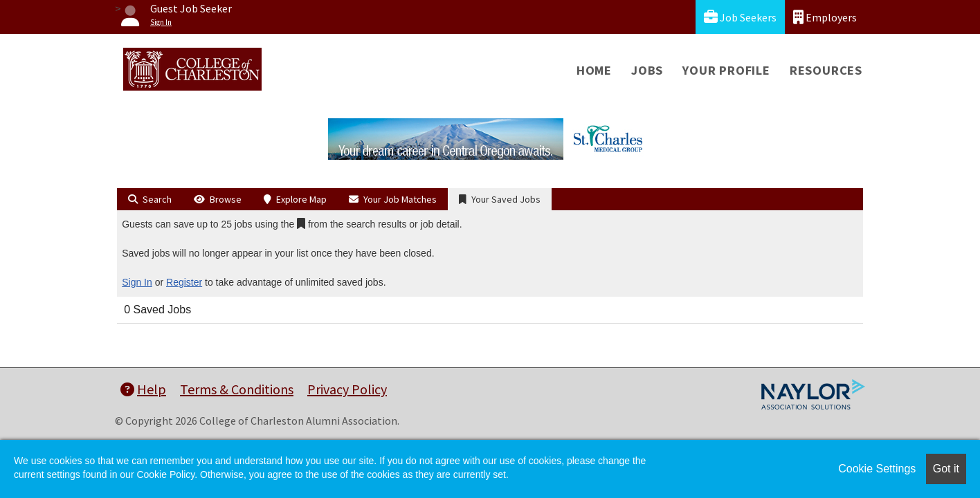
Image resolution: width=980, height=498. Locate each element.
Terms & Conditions (237, 389)
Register (184, 282)
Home (594, 70)
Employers (825, 17)
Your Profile (726, 70)
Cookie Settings (877, 469)
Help (143, 389)
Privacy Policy (347, 389)
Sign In (137, 282)
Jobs (647, 70)
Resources (826, 70)
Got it (946, 469)
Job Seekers (740, 17)
